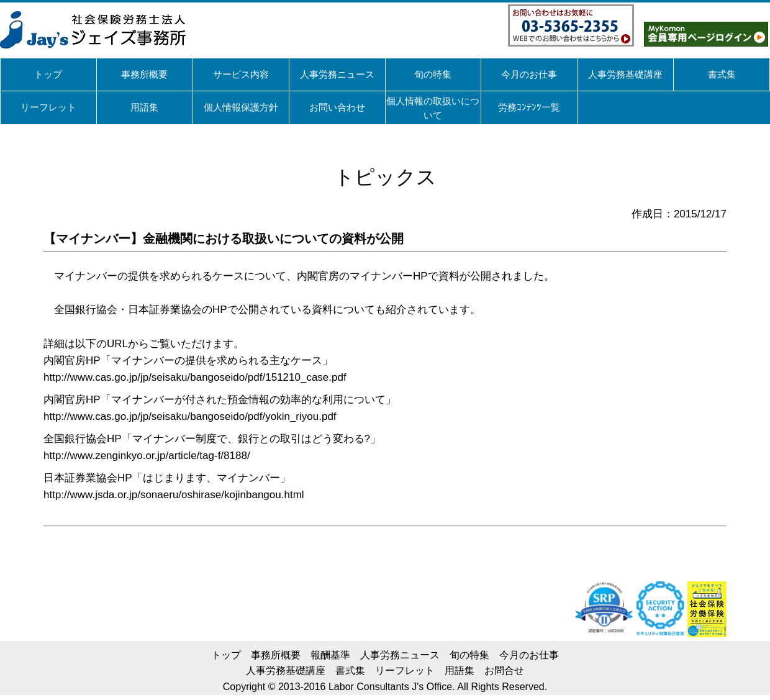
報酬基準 (330, 655)
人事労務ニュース (400, 655)
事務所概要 (276, 655)
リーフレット (405, 670)
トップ (226, 655)
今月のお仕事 (529, 655)
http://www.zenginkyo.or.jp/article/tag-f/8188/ (147, 456)
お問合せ (504, 670)
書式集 (350, 670)
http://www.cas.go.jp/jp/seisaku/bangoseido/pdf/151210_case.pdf (195, 377)
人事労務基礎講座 (286, 670)
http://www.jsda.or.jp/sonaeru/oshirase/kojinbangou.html (174, 495)
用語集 (460, 670)
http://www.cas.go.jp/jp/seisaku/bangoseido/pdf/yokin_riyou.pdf (190, 416)
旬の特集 (469, 655)
